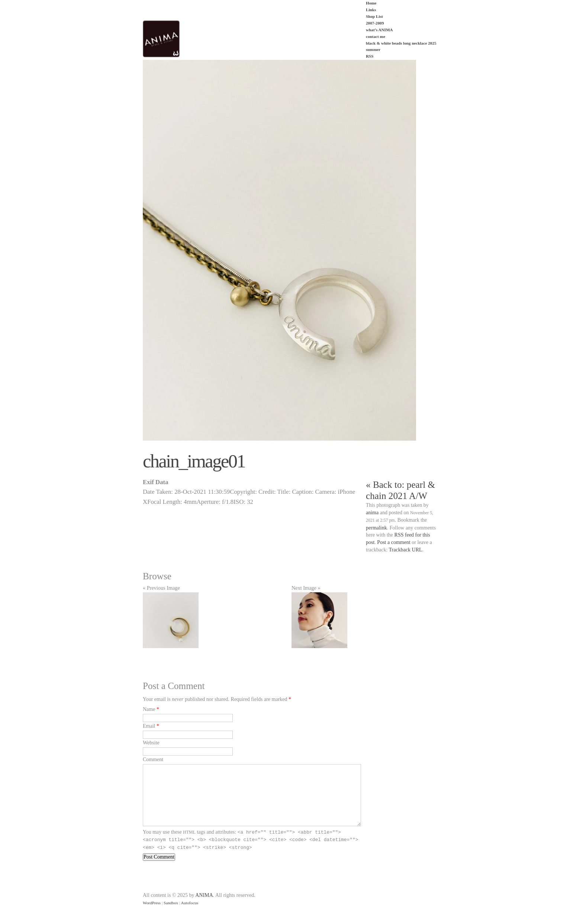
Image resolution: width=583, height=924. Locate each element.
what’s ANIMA (379, 30)
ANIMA (204, 895)
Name (149, 709)
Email (149, 726)
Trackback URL (406, 550)
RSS (370, 56)
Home (371, 3)
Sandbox (171, 903)
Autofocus (189, 903)
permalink (376, 528)
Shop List (374, 16)
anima (372, 513)
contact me (376, 36)
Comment (153, 759)
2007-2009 (375, 23)
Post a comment (394, 542)
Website (151, 743)
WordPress (152, 903)
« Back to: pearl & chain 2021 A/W (400, 490)
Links (371, 10)
